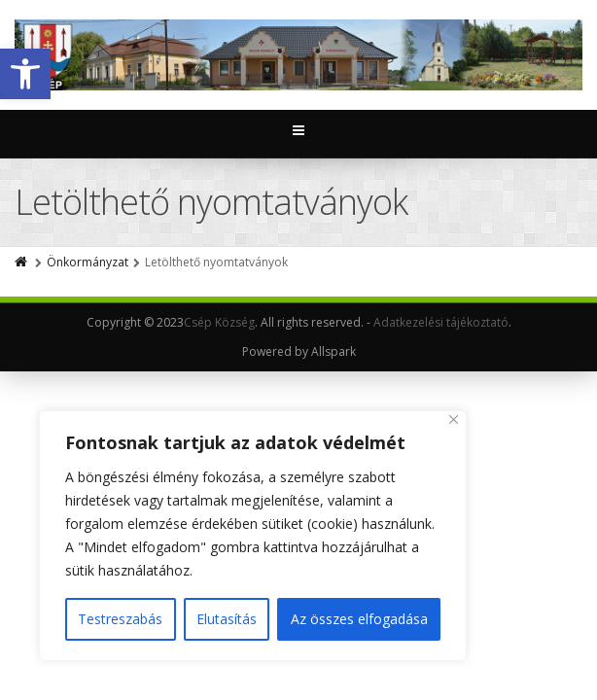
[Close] (454, 420)
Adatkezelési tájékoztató (441, 322)
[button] (25, 74)
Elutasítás (227, 619)
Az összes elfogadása (359, 619)
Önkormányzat (88, 262)
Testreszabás (120, 619)
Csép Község (219, 322)
